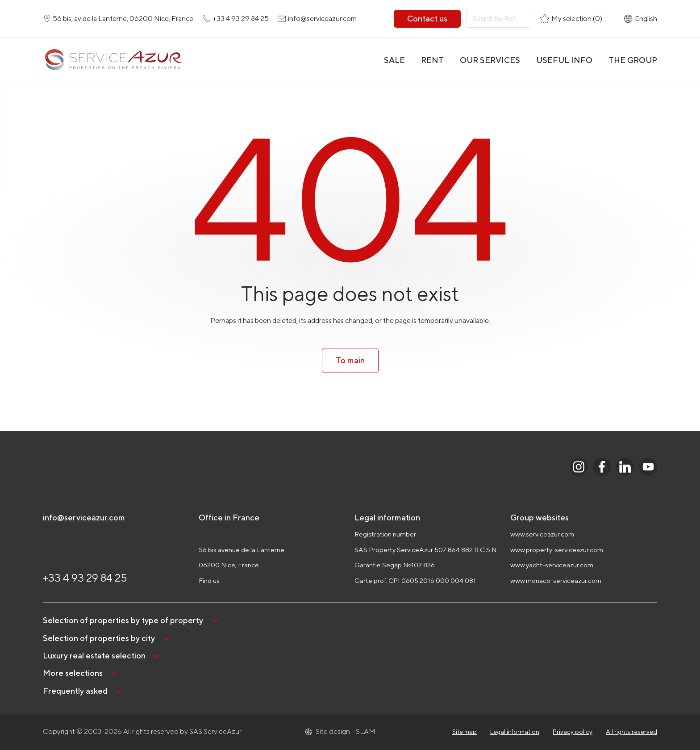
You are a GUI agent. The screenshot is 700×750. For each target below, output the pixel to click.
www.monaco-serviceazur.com (556, 580)
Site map (465, 732)
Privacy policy (573, 732)
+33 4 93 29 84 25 (85, 578)
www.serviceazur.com (542, 534)
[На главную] (113, 60)
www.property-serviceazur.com (557, 550)
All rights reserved (631, 732)
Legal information (515, 732)
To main (350, 360)
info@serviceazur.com (84, 517)
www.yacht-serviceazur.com (552, 565)
